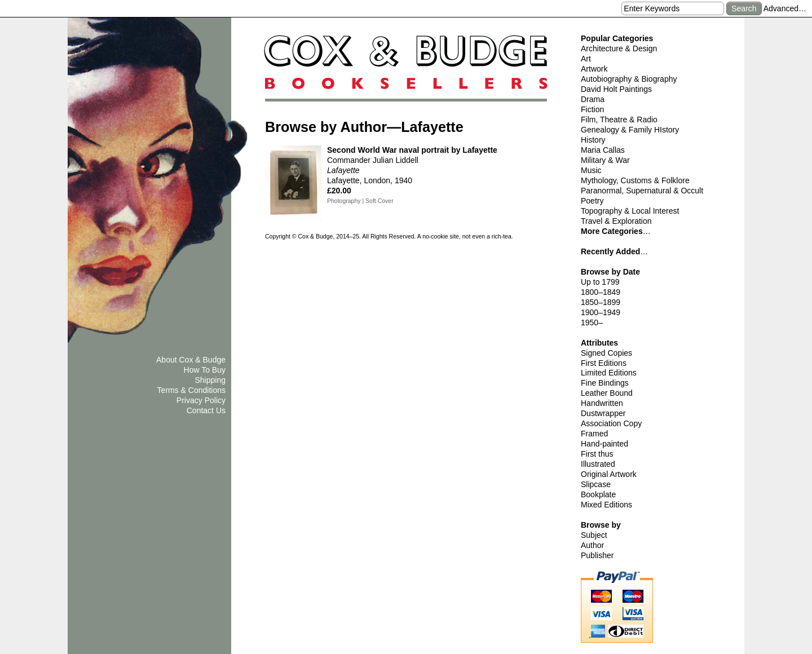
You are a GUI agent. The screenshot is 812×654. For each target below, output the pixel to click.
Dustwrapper (603, 413)
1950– (592, 322)
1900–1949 (601, 312)
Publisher (597, 555)
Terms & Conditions (191, 390)
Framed (594, 434)
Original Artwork (609, 474)
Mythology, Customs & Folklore (635, 180)
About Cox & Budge (191, 360)
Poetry (592, 201)
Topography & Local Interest (630, 211)
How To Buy (205, 370)
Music (591, 170)
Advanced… (785, 8)
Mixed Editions (606, 505)
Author (592, 545)
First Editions (604, 363)
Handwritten (602, 403)
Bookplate (598, 494)
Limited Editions (609, 373)
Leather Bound (607, 393)
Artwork (594, 69)
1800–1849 (601, 292)
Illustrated (598, 464)
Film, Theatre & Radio (619, 120)
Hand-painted (604, 444)
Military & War (605, 160)
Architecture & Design (619, 48)
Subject (594, 535)
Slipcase (596, 484)
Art (586, 59)
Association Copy (611, 423)
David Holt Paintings (616, 89)
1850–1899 (601, 302)
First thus (597, 454)
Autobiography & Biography (629, 79)
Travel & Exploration (616, 221)
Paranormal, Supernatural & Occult (642, 191)
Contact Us (206, 410)
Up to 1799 (600, 282)
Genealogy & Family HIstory (630, 130)
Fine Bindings (605, 383)
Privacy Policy (201, 400)
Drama (593, 99)
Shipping (211, 380)
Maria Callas (603, 150)
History (593, 140)
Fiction (592, 109)
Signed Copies (606, 353)
